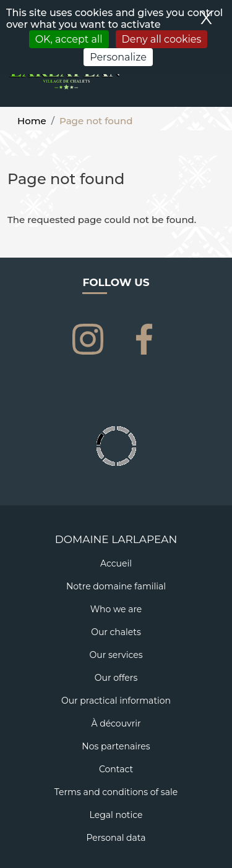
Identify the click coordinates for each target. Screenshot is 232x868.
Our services (116, 655)
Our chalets (116, 632)
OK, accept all (69, 39)
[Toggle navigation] (215, 81)
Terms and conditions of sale (116, 792)
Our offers (116, 678)
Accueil (116, 563)
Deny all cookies (162, 39)
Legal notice (116, 815)
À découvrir (116, 723)
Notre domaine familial (116, 586)
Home (32, 121)
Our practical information (116, 701)
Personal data (116, 838)
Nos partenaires (116, 746)
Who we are (116, 609)
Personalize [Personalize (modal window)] (118, 57)
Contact (116, 769)
